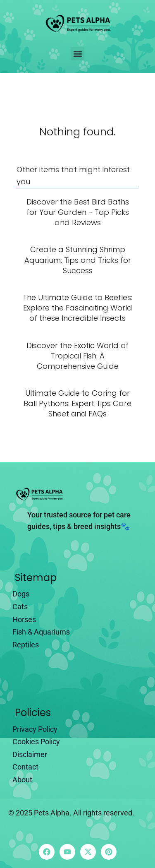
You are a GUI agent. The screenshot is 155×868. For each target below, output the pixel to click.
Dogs (21, 594)
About (22, 780)
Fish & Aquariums (41, 632)
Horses (24, 619)
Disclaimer (30, 754)
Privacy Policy (35, 729)
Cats (20, 607)
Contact (25, 767)
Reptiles (26, 645)
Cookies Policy (36, 742)
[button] (77, 54)
